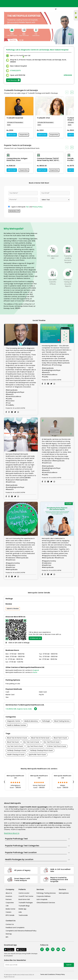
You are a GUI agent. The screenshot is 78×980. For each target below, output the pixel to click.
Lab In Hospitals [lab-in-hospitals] (42, 900)
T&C (27, 207)
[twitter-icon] (47, 950)
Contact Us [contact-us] (10, 925)
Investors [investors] (9, 897)
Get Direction (13, 80)
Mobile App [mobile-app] (22, 909)
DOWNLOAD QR (35, 639)
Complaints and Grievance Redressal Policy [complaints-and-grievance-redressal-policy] (21, 931)
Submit (69, 965)
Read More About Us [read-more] (12, 834)
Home (45, 57)
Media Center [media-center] (11, 909)
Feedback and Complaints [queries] (15, 928)
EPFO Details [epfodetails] (10, 916)
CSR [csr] (7, 906)
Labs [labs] (20, 913)
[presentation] (67, 92)
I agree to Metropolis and (27, 207)
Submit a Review (13, 609)
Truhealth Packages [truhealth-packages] (26, 903)
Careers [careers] (8, 913)
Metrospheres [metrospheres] (64, 894)
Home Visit (53, 57)
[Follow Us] (42, 950)
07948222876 (15, 71)
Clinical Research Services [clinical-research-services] (46, 903)
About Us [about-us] (9, 894)
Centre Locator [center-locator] (24, 894)
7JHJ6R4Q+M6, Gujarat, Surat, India (21, 709)
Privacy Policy (37, 207)
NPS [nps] (7, 937)
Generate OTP (14, 211)
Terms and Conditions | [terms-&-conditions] (48, 975)
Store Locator (64, 57)
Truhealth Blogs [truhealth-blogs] (24, 906)
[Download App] (9, 950)
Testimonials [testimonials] (23, 916)
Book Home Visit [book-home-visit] (24, 900)
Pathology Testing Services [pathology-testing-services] (46, 894)
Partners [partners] (9, 900)
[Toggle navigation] (29, 27)
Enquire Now (25, 135)
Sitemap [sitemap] (9, 934)
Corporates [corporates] (10, 903)
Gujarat (36, 671)
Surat (35, 673)
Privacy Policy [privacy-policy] (60, 975)
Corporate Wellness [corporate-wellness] (44, 897)
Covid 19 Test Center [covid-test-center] (26, 897)
